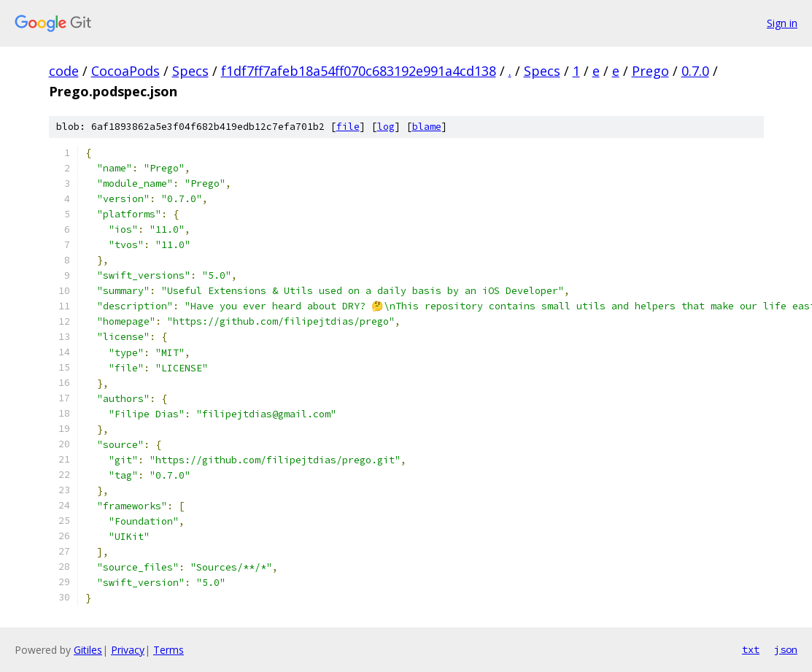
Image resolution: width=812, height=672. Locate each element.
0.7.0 (695, 71)
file (348, 127)
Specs (190, 71)
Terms (169, 650)
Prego (650, 71)
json (786, 649)
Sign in (782, 23)
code (64, 71)
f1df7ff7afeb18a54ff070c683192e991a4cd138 (359, 71)
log (386, 127)
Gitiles (88, 650)
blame (427, 127)
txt (751, 649)
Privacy (128, 650)
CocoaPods (125, 71)
